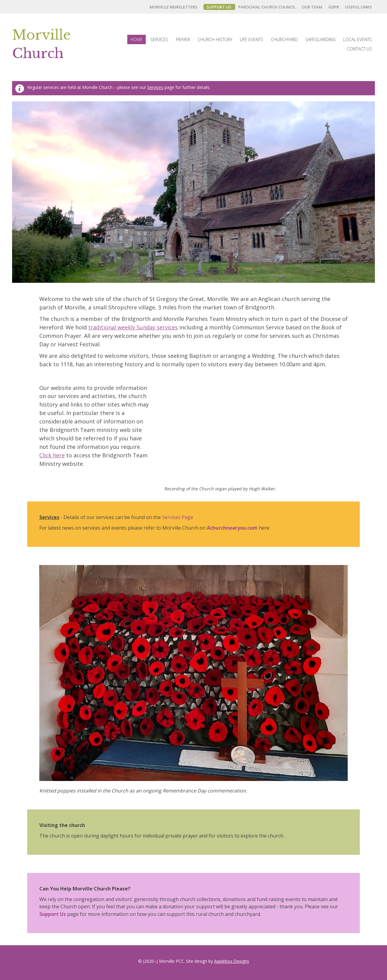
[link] (175, 7)
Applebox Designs (232, 961)
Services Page (178, 517)
